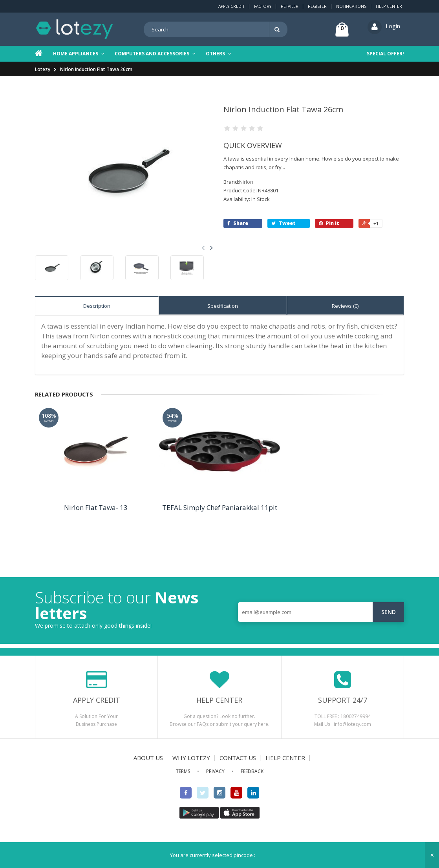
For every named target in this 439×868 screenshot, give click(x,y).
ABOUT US (148, 758)
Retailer (290, 6)
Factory (263, 6)
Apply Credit (231, 6)
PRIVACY (215, 771)
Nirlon (246, 182)
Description (97, 306)
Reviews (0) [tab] (345, 306)
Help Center (389, 6)
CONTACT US (238, 758)
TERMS (183, 771)
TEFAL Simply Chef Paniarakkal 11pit (220, 507)
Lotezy (43, 69)
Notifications (351, 6)
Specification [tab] (223, 306)
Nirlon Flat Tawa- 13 (96, 507)
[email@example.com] (321, 612)
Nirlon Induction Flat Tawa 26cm (96, 69)
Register (317, 6)
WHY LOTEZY (191, 758)
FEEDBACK (252, 771)
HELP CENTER (285, 758)
